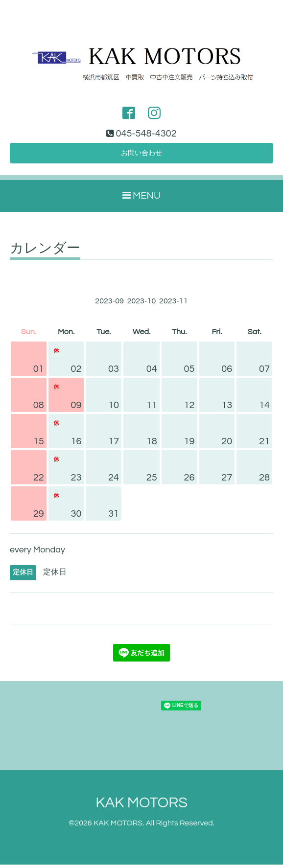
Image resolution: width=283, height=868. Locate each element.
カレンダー (45, 251)
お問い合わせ (141, 155)
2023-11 (174, 304)
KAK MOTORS (141, 806)
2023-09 (109, 304)
